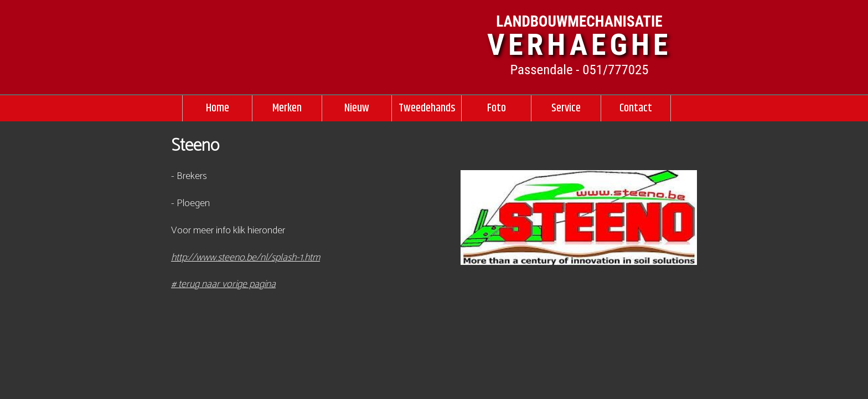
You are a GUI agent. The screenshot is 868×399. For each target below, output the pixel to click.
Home (218, 108)
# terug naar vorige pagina (223, 284)
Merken (287, 108)
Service (566, 108)
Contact (636, 108)
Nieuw (357, 108)
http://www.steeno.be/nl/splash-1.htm (246, 258)
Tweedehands (427, 108)
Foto (497, 108)
